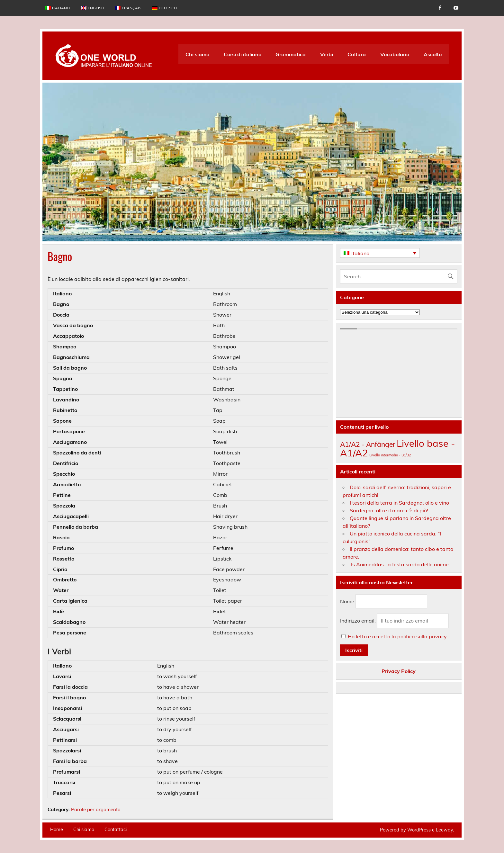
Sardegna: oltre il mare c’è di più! (389, 510)
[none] (380, 253)
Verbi (327, 54)
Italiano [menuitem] (360, 253)
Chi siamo (197, 54)
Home (57, 830)
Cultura (357, 54)
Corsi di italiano (243, 54)
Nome (347, 601)
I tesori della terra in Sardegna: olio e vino (399, 503)
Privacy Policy (399, 671)
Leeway (444, 830)
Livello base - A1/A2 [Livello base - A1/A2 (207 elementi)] (398, 448)
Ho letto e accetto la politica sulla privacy (397, 636)
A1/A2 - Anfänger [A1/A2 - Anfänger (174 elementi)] (368, 444)
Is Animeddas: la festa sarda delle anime (399, 564)
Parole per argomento (96, 809)
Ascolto (433, 54)
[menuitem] (58, 8)
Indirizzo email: (359, 621)
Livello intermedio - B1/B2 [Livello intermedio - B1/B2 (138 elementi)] (390, 455)
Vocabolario (395, 54)
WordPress (419, 830)
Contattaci (116, 830)
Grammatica (291, 54)
